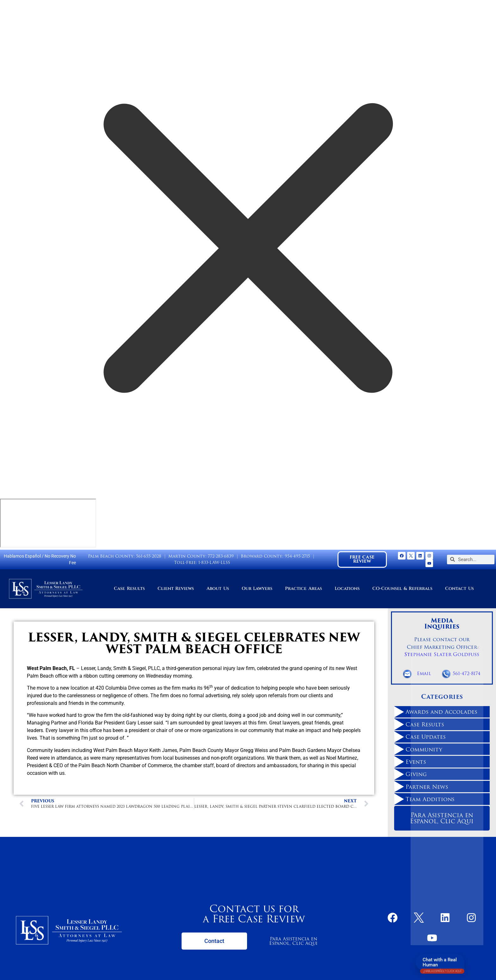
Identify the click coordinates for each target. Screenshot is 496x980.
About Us (218, 588)
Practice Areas (303, 588)
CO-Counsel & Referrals (403, 588)
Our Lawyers (257, 588)
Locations (347, 588)
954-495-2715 (297, 556)
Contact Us (459, 588)
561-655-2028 (149, 556)
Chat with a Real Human (442, 964)
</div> (48, 523)
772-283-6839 (221, 556)
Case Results (129, 588)
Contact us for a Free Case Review (254, 914)
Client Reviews (176, 588)
